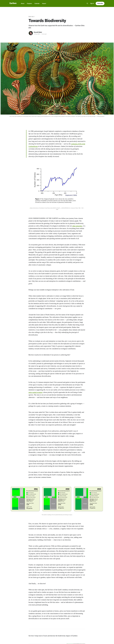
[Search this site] (87, 3)
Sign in (92, 3)
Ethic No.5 (31, 17)
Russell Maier (38, 32)
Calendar (37, 4)
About (23, 4)
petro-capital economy (36, 392)
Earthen (13, 3)
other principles (77, 226)
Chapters (29, 4)
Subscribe (100, 3)
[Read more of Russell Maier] (31, 33)
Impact (44, 4)
